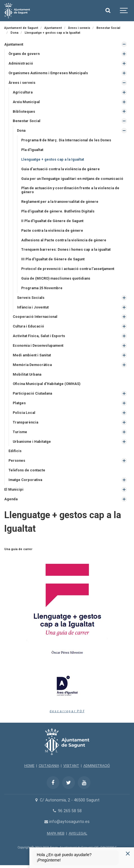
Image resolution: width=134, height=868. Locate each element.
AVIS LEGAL (78, 833)
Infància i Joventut (33, 307)
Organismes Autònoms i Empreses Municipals (48, 73)
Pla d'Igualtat (32, 150)
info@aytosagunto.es (67, 822)
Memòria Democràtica (32, 365)
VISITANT (71, 766)
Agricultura (23, 92)
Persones (17, 460)
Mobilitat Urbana (27, 374)
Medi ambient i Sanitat (32, 355)
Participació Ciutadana (32, 393)
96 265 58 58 (67, 811)
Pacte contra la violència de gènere (52, 230)
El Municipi (14, 489)
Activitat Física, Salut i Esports (39, 336)
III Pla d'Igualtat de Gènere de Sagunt (53, 259)
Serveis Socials (31, 298)
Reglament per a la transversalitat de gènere (60, 202)
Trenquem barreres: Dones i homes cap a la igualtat (66, 249)
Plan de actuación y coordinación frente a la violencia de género (70, 190)
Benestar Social (27, 121)
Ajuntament (14, 44)
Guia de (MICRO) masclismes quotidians (56, 278)
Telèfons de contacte (27, 470)
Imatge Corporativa (25, 480)
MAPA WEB (56, 833)
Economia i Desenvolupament (38, 345)
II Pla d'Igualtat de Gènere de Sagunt (52, 221)
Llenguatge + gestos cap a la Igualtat (53, 159)
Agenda (11, 499)
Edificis (15, 451)
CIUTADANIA (49, 766)
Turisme (20, 432)
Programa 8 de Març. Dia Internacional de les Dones (66, 140)
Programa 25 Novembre (42, 288)
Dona (21, 130)
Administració (21, 63)
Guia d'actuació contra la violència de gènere (60, 169)
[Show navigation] (124, 11)
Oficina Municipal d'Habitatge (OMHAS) (47, 384)
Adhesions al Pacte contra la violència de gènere (64, 240)
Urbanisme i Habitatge (32, 442)
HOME (29, 766)
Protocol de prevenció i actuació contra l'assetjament (68, 269)
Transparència (25, 422)
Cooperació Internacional (35, 317)
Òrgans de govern (24, 54)
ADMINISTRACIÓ (97, 766)
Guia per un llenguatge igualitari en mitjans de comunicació (72, 179)
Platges (19, 403)
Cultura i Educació (28, 326)
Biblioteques (24, 111)
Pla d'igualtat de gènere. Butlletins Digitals (58, 211)
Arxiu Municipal (26, 102)
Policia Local (24, 413)
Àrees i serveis (22, 83)
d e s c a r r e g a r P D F (67, 711)
